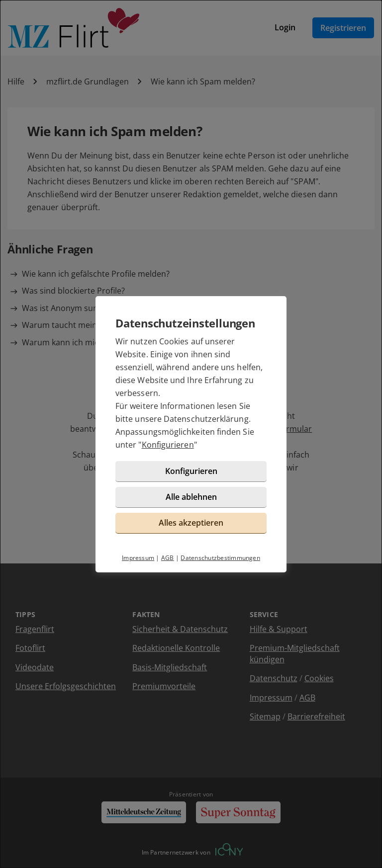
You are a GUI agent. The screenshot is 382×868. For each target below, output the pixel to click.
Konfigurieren (168, 445)
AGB (168, 558)
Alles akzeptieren (191, 523)
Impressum (138, 558)
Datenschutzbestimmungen (220, 558)
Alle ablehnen (191, 497)
